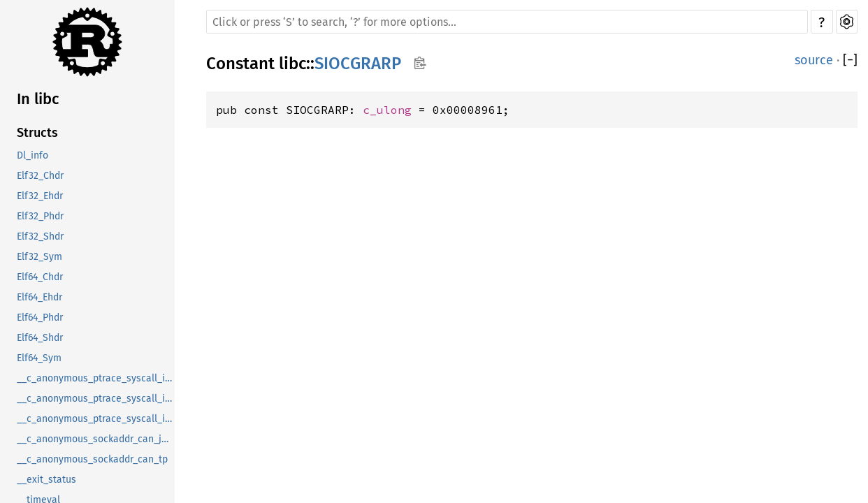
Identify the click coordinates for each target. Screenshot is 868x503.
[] (850, 60)
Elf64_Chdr (40, 277)
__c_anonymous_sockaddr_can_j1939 (96, 439)
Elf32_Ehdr (40, 196)
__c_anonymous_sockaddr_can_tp (92, 459)
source (814, 60)
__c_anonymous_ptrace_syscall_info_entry (96, 378)
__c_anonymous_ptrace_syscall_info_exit (96, 399)
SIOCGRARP (358, 64)
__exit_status (46, 480)
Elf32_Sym (39, 257)
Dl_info (32, 155)
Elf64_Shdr (40, 338)
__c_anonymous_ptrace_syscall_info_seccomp (96, 419)
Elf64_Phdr (40, 318)
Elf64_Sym (39, 358)
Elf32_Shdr (40, 236)
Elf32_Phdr (40, 216)
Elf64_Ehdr (39, 297)
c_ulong (387, 110)
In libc (38, 99)
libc (292, 64)
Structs (37, 133)
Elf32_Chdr (40, 176)
